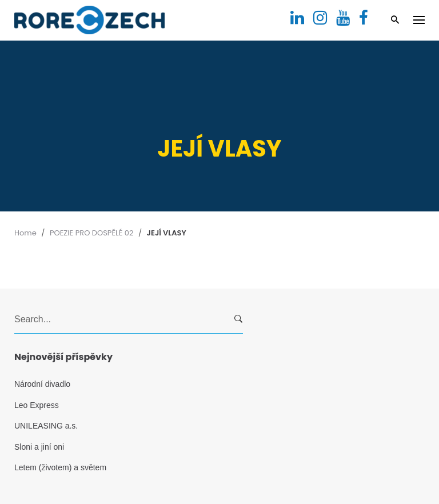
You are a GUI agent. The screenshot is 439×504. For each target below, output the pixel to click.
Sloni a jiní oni (39, 447)
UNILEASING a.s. (46, 426)
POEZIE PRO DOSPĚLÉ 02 (92, 233)
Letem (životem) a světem (60, 467)
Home (25, 233)
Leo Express (37, 405)
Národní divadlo (42, 384)
